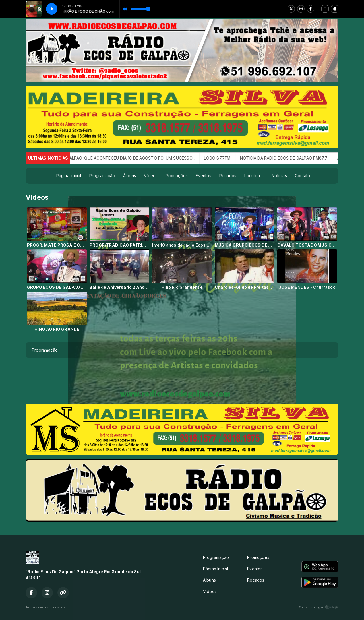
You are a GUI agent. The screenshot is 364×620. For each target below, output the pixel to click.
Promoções (177, 176)
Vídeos (151, 176)
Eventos (203, 176)
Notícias (279, 176)
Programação (102, 176)
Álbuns (130, 176)
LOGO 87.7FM (226, 158)
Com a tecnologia (319, 607)
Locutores (254, 176)
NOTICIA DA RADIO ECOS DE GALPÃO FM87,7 (292, 158)
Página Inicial (69, 176)
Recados (228, 176)
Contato (302, 176)
